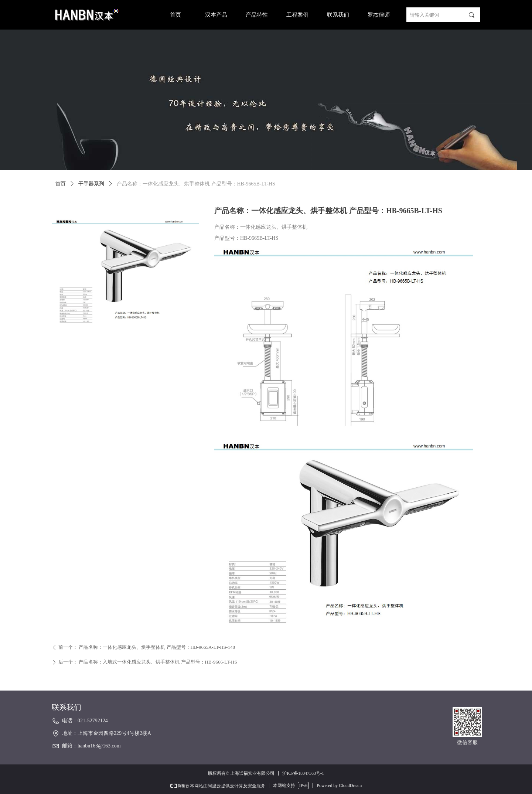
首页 (61, 184)
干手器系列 (91, 184)
